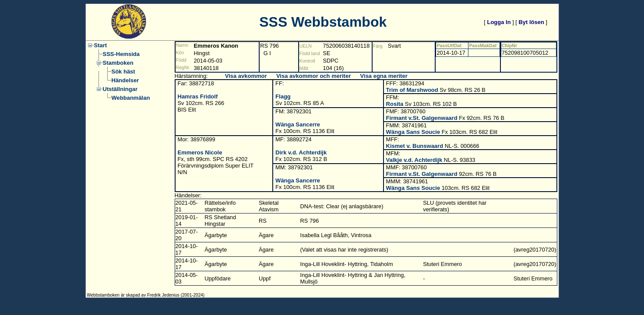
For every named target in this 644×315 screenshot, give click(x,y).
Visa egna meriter (384, 76)
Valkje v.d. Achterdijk (414, 160)
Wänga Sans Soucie (413, 132)
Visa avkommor (246, 76)
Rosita (395, 104)
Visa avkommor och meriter (313, 76)
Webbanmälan (131, 98)
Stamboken (118, 63)
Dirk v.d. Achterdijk (301, 152)
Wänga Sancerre (298, 124)
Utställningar (120, 89)
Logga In (499, 22)
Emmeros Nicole (200, 152)
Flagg (283, 96)
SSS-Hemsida (121, 54)
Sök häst (123, 72)
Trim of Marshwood (412, 90)
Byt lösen (531, 22)
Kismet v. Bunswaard (415, 146)
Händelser (125, 80)
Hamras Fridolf (198, 96)
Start (101, 45)
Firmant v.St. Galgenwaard (422, 118)
